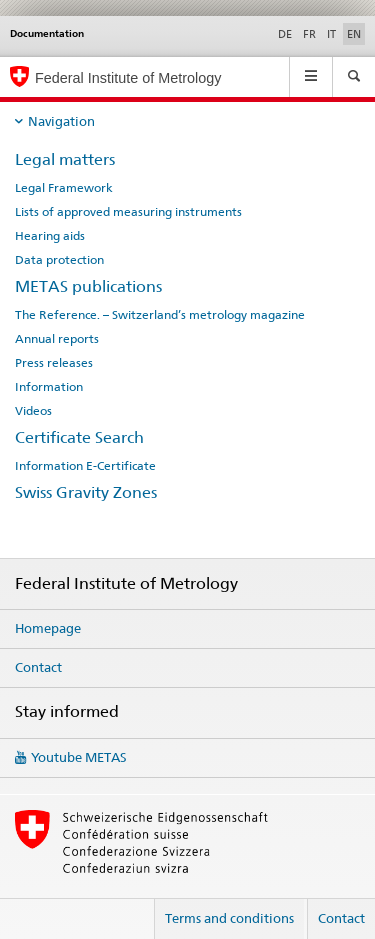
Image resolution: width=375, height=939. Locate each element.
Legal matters (65, 159)
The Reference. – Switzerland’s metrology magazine (160, 315)
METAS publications (88, 286)
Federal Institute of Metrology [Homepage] (128, 78)
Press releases (54, 363)
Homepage (48, 628)
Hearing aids (50, 236)
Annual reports (57, 339)
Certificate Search (79, 437)
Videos (33, 411)
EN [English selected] (354, 34)
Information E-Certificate (85, 466)
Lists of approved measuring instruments (128, 212)
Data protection (59, 260)
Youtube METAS (79, 757)
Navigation (61, 121)
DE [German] (285, 34)
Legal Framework (64, 188)
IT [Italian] (331, 34)
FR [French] (309, 34)
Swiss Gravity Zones (86, 492)
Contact (38, 667)
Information (49, 387)
